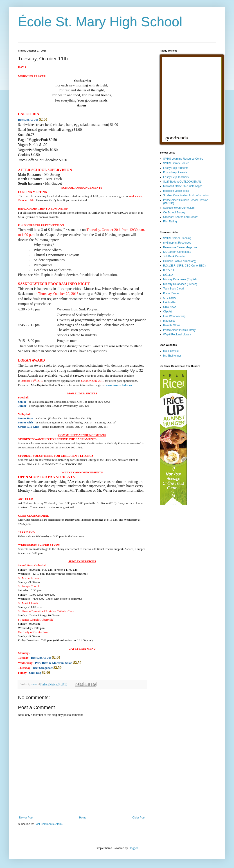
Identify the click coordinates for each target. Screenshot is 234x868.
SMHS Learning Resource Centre (183, 159)
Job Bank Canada (174, 256)
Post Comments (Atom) (48, 824)
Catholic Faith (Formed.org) (180, 261)
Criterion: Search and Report (180, 217)
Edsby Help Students (176, 168)
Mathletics (169, 321)
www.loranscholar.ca (119, 385)
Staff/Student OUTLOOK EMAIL (182, 182)
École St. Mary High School (100, 22)
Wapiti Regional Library (177, 335)
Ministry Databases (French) (180, 284)
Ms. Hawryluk (171, 351)
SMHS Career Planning (177, 238)
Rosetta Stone (172, 325)
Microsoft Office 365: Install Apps (183, 186)
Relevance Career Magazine (180, 247)
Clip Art (168, 312)
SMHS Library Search (176, 163)
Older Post (139, 818)
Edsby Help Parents (175, 172)
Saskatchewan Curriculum (179, 208)
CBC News (170, 307)
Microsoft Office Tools (176, 191)
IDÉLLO (168, 275)
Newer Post (26, 818)
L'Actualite (169, 302)
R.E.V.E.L (169, 270)
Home (83, 818)
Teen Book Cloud (173, 289)
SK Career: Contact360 (177, 252)
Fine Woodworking (174, 316)
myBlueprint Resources (177, 243)
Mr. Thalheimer (172, 356)
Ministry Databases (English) (180, 279)
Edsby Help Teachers (176, 177)
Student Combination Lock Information (186, 195)
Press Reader (171, 293)
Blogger (133, 848)
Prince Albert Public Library (179, 330)
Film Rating (170, 222)
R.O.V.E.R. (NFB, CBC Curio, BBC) (184, 266)
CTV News (170, 298)
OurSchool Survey (174, 212)
